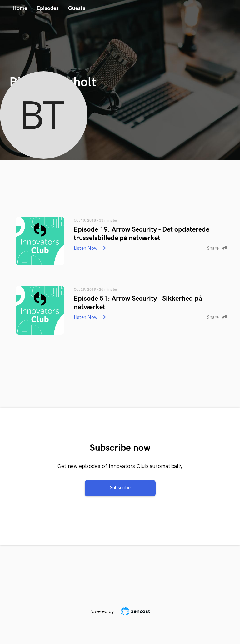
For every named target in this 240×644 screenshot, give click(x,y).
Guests (77, 8)
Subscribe (120, 488)
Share (217, 248)
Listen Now (90, 248)
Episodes (48, 8)
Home (20, 8)
